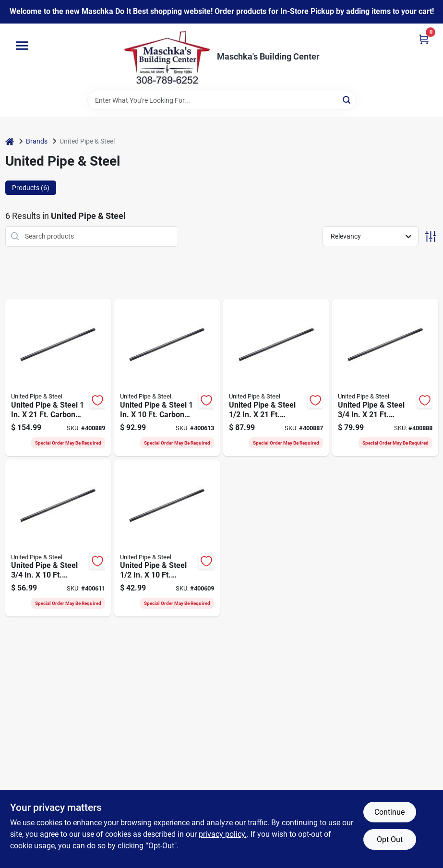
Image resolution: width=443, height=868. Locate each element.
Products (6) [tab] (31, 188)
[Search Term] (222, 100)
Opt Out (390, 839)
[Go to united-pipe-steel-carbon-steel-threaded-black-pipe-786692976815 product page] (167, 377)
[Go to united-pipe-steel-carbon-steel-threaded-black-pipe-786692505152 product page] (58, 538)
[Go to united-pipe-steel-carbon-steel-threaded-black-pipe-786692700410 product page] (276, 377)
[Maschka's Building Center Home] (167, 57)
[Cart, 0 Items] (424, 39)
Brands (37, 141)
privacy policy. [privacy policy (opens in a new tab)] (223, 834)
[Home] (10, 141)
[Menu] (22, 46)
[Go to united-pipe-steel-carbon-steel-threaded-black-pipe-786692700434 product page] (385, 377)
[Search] (347, 100)
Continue (389, 812)
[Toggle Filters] (431, 236)
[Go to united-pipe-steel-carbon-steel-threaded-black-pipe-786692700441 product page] (58, 377)
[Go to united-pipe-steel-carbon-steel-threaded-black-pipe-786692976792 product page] (167, 538)
